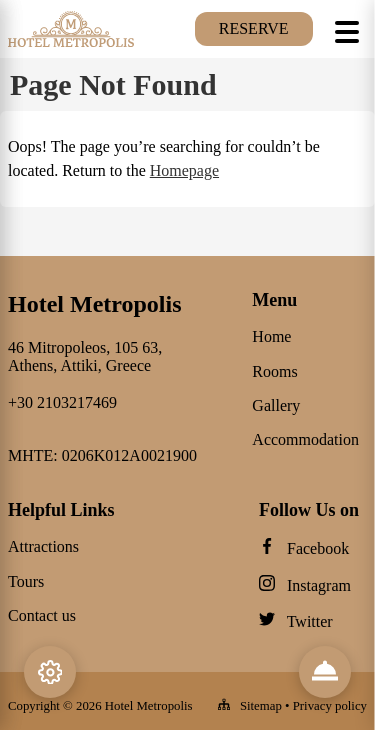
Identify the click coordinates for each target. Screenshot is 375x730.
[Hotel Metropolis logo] (71, 44)
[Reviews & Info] (325, 672)
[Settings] (50, 672)
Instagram (319, 585)
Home (271, 336)
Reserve (254, 28)
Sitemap (261, 706)
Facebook (318, 548)
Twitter (310, 621)
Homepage (184, 170)
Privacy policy (330, 706)
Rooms (274, 371)
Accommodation (305, 439)
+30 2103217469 (62, 402)
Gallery (276, 405)
